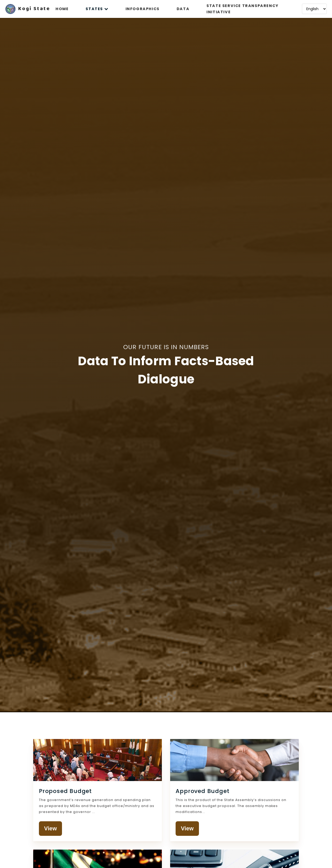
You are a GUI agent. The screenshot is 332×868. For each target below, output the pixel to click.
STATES (97, 9)
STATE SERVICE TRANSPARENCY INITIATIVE (243, 9)
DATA (183, 9)
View (51, 829)
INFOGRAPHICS (143, 9)
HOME (62, 9)
